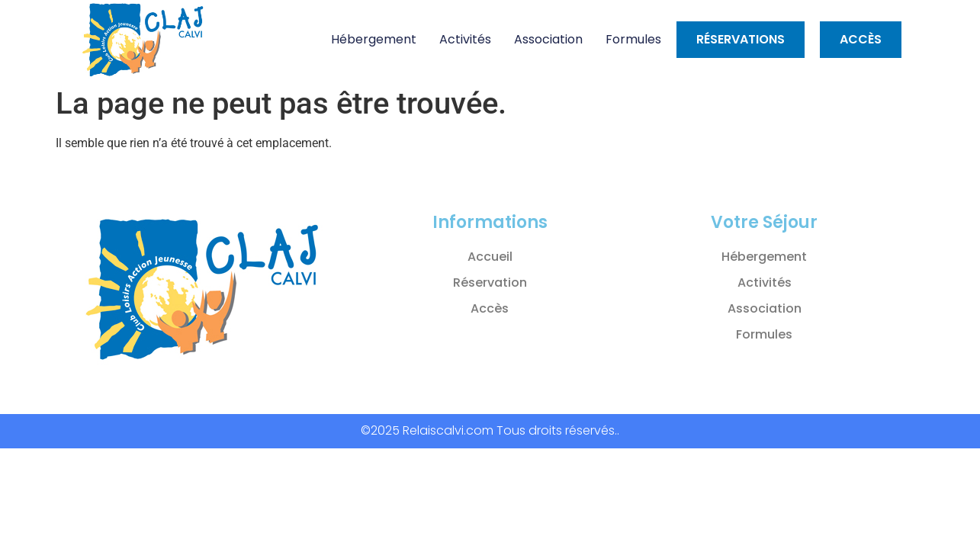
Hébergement (374, 39)
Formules (633, 39)
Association (548, 39)
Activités (465, 39)
